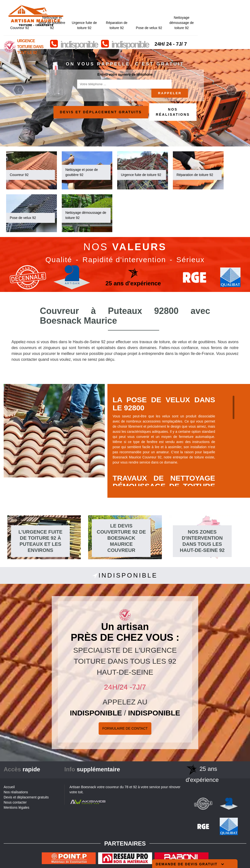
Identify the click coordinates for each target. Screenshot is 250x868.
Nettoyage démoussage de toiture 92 (230, 9)
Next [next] (231, 90)
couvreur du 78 (117, 787)
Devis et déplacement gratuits (101, 112)
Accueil (9, 787)
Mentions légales (16, 807)
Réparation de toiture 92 (165, 11)
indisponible (127, 31)
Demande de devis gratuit (190, 864)
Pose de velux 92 (197, 14)
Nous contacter (15, 802)
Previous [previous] (19, 90)
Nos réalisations (173, 112)
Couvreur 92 (68, 14)
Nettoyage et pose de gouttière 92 (101, 9)
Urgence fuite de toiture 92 (133, 11)
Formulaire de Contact (125, 728)
